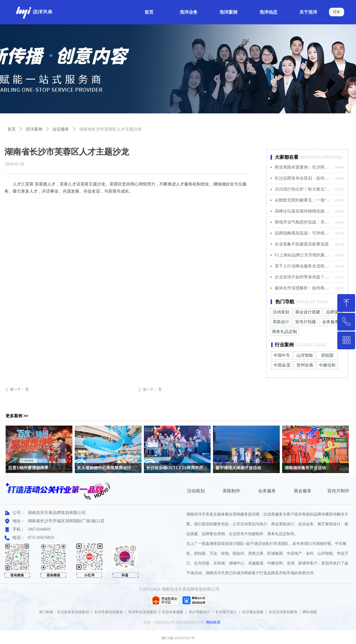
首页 (12, 129)
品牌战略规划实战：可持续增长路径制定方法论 (303, 233)
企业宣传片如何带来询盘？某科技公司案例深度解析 (303, 277)
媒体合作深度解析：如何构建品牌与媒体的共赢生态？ (303, 288)
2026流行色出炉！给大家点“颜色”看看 (303, 189)
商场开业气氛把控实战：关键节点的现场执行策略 (303, 222)
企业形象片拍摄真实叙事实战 (302, 244)
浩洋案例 (34, 129)
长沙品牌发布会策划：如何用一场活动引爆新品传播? (303, 178)
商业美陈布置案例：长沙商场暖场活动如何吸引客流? (303, 167)
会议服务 (61, 129)
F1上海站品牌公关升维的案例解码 (303, 255)
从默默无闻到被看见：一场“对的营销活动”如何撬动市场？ (303, 200)
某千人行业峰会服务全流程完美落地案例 (303, 266)
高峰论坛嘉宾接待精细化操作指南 (303, 211)
